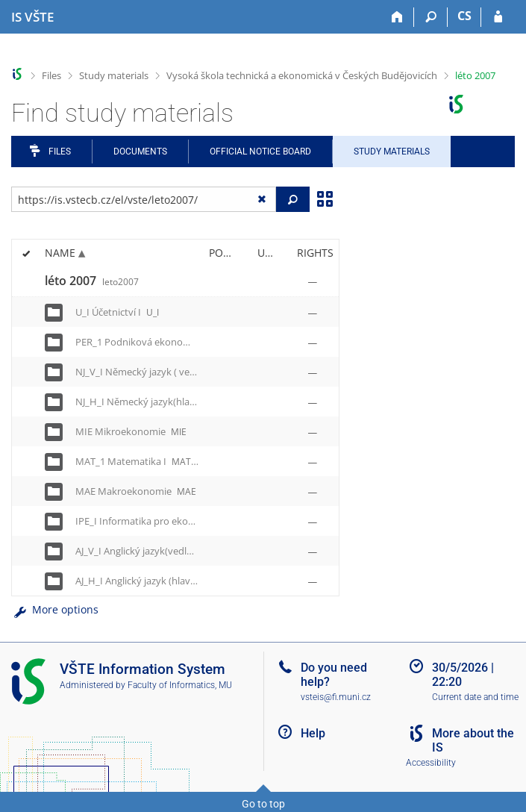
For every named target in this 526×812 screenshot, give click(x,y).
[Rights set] (313, 281)
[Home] (397, 17)
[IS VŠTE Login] (498, 17)
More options (55, 609)
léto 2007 (475, 75)
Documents (140, 152)
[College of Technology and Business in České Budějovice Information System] (32, 17)
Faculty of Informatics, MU (180, 685)
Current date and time (475, 697)
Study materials (114, 75)
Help (313, 733)
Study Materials (392, 152)
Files (51, 75)
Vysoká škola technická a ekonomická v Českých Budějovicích (302, 75)
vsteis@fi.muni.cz (336, 697)
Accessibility (431, 763)
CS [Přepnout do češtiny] (464, 16)
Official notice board (260, 152)
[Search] (431, 17)
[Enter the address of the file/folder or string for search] (144, 199)
